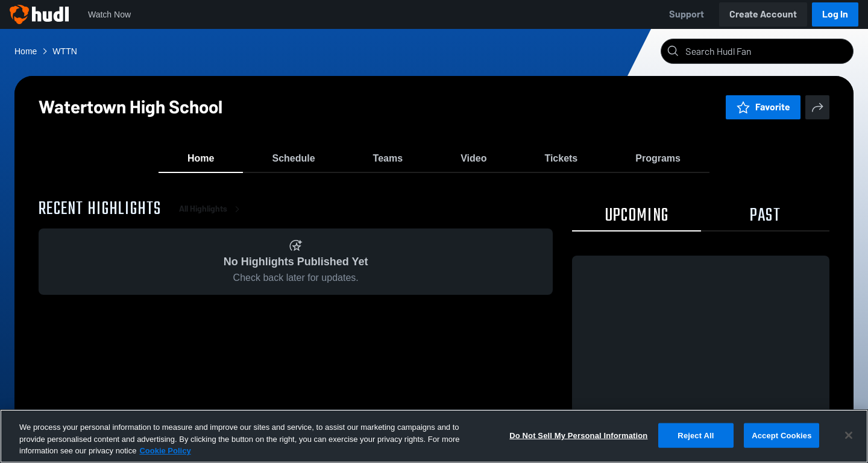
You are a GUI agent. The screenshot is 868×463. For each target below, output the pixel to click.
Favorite (763, 107)
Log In (835, 14)
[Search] (767, 51)
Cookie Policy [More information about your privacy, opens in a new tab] (165, 451)
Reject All (696, 435)
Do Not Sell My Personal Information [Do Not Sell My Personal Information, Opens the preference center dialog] (578, 435)
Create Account (763, 14)
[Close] (849, 435)
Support (687, 14)
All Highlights (212, 217)
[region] (434, 436)
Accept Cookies (782, 435)
